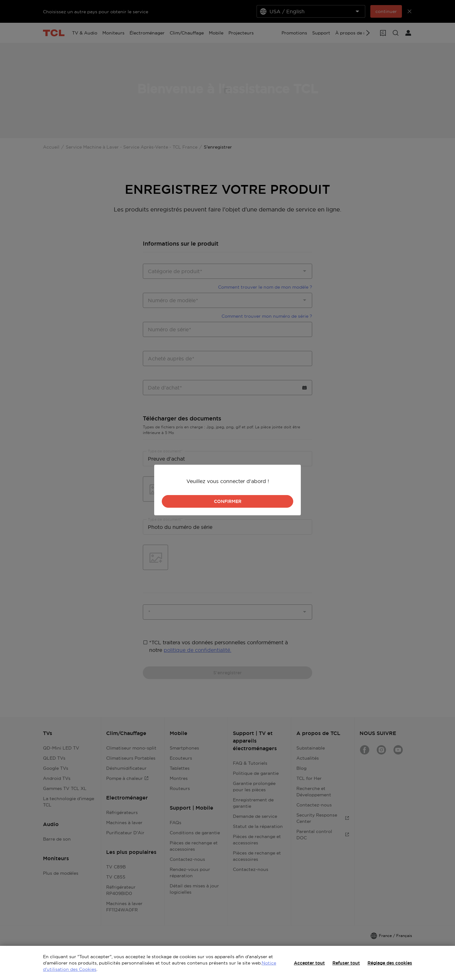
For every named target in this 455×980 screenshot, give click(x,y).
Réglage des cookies (390, 963)
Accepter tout (309, 963)
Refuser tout (346, 963)
